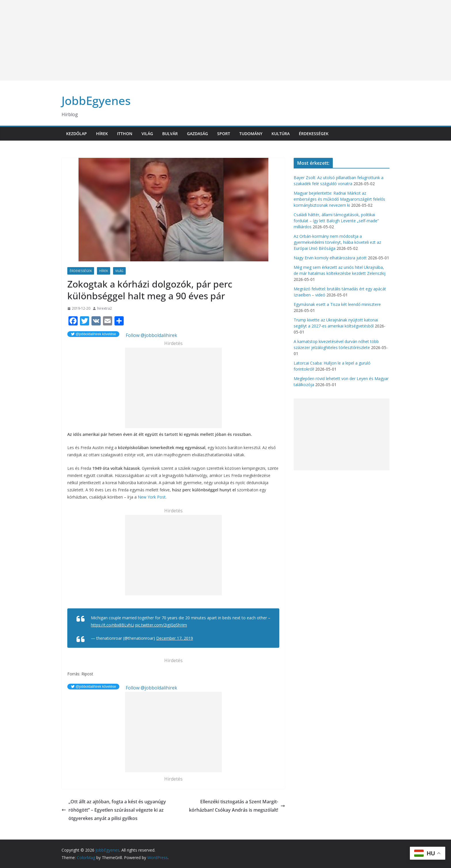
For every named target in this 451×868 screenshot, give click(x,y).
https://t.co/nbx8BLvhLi (112, 625)
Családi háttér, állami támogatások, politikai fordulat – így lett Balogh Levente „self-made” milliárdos (336, 221)
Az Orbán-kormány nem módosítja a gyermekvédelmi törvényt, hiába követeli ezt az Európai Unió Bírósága (337, 242)
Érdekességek (314, 134)
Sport (224, 134)
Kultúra (281, 134)
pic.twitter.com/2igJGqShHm (161, 625)
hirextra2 (105, 308)
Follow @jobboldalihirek (151, 335)
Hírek (102, 134)
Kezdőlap (77, 134)
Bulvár (170, 134)
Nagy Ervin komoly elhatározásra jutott (330, 258)
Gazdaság (197, 134)
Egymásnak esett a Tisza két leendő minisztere (337, 304)
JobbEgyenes (96, 100)
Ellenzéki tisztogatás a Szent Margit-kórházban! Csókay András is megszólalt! (237, 806)
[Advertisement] (173, 40)
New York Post (152, 497)
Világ (147, 134)
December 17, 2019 (175, 638)
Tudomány (251, 134)
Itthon (125, 134)
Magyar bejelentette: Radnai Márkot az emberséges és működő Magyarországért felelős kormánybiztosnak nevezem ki (339, 199)
